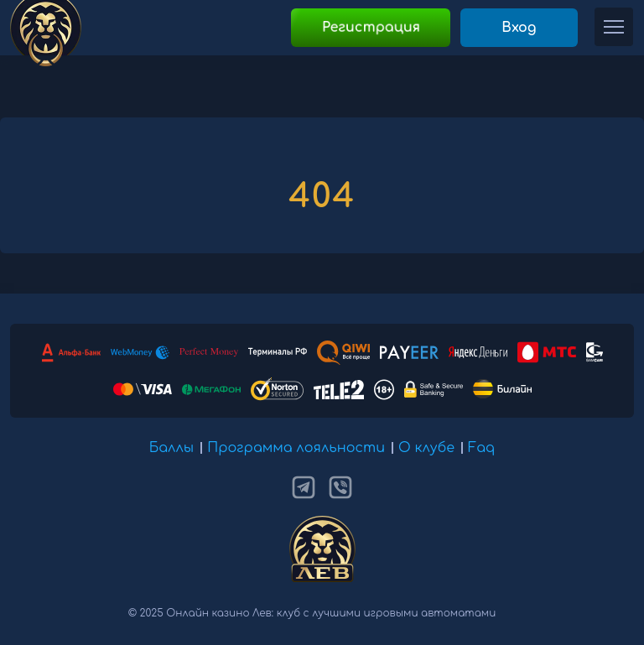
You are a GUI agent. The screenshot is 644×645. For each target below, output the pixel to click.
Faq (481, 448)
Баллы (172, 448)
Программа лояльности (296, 448)
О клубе (426, 448)
